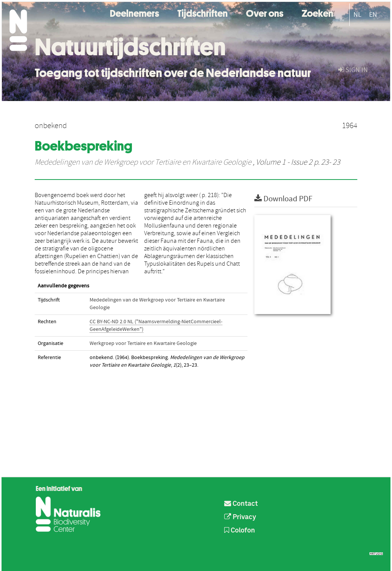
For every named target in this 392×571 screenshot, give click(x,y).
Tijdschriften (202, 12)
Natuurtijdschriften (130, 47)
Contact (241, 504)
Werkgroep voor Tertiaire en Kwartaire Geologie (143, 343)
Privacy (240, 517)
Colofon (240, 531)
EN (373, 15)
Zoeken (317, 12)
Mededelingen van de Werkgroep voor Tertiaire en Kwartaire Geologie (143, 162)
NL (357, 15)
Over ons (265, 12)
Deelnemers (134, 12)
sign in (353, 70)
